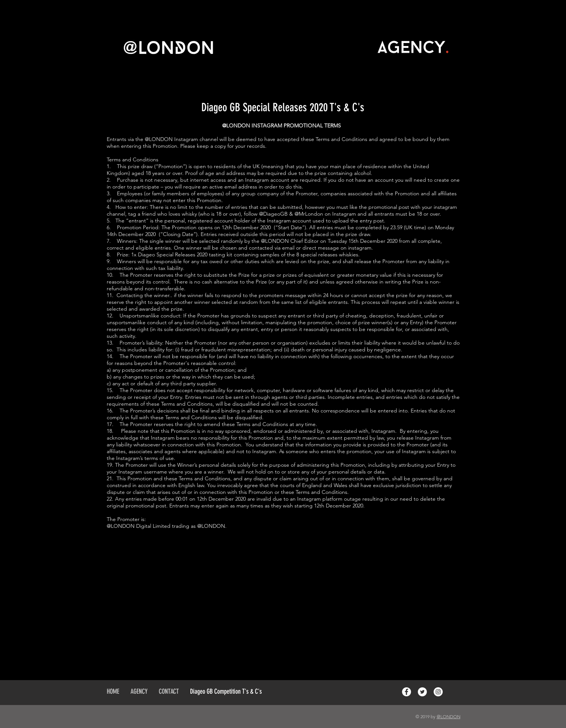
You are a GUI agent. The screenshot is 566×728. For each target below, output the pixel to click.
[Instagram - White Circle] (438, 692)
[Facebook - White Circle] (406, 692)
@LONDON (449, 717)
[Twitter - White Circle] (422, 692)
